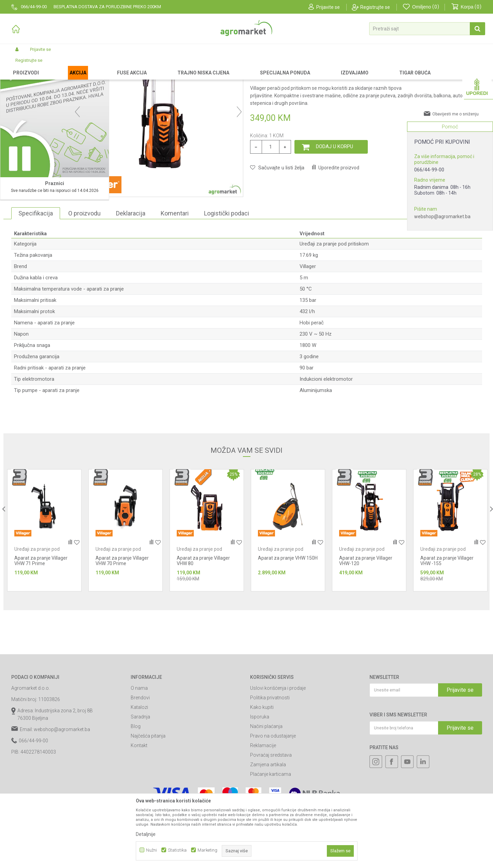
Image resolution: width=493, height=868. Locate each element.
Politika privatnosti (270, 755)
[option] (41, 208)
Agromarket (22, 66)
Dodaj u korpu (335, 204)
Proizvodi (47, 66)
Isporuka (260, 774)
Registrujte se (375, 7)
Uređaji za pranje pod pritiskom (152, 66)
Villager (308, 324)
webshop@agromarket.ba (442, 216)
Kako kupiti (262, 765)
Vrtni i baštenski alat (99, 66)
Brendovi (140, 755)
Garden (68, 66)
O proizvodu (84, 271)
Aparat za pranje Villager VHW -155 (447, 618)
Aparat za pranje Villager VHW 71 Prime (41, 618)
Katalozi (139, 765)
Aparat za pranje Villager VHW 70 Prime (122, 618)
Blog (136, 784)
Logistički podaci (227, 271)
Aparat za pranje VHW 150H (288, 616)
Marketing (207, 850)
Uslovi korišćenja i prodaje (278, 746)
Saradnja (140, 774)
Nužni (151, 850)
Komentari (175, 271)
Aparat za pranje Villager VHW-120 (366, 618)
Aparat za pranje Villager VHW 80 (203, 618)
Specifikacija (36, 271)
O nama (139, 746)
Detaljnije (146, 834)
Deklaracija (131, 271)
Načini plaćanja (266, 784)
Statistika (177, 850)
